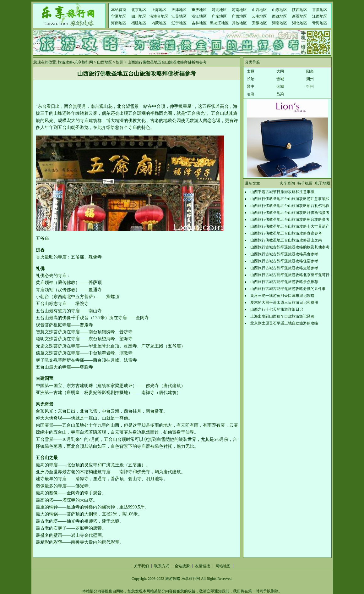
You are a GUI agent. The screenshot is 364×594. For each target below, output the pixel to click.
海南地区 (119, 23)
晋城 (280, 79)
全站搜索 (182, 566)
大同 (280, 71)
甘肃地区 (320, 10)
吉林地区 (199, 23)
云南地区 (259, 16)
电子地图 (323, 183)
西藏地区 (280, 16)
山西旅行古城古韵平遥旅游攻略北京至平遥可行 (290, 275)
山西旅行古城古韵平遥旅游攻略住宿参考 (284, 261)
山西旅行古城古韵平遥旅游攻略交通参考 (284, 268)
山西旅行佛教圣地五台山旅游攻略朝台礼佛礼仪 (290, 206)
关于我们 (141, 566)
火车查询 (287, 183)
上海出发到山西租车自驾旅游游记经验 (282, 316)
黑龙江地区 (219, 23)
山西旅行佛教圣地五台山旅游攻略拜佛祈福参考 (290, 213)
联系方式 (162, 566)
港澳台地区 (159, 16)
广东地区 (219, 16)
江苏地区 (179, 16)
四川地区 (139, 16)
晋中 (251, 86)
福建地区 (139, 23)
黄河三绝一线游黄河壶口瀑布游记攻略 (282, 296)
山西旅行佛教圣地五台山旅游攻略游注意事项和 (290, 199)
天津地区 (179, 10)
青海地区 (320, 23)
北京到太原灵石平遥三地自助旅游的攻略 (284, 323)
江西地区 (320, 16)
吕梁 (280, 94)
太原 (251, 71)
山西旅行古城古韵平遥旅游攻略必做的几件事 (288, 289)
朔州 (310, 79)
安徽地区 (259, 23)
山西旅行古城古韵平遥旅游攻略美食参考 (284, 254)
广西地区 (239, 16)
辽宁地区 (179, 23)
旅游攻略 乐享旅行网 (183, 579)
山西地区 (259, 10)
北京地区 (139, 10)
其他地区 (239, 23)
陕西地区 (300, 10)
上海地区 (159, 10)
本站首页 (119, 10)
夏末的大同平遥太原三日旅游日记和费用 (284, 303)
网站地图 (223, 566)
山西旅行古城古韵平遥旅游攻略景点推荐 (284, 282)
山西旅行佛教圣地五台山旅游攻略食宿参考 (286, 233)
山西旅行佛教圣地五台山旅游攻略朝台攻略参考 (290, 219)
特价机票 (305, 183)
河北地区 (219, 10)
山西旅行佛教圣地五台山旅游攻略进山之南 (286, 240)
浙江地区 (199, 16)
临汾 (251, 94)
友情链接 (203, 566)
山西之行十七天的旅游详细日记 (277, 309)
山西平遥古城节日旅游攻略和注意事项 (282, 192)
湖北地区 (300, 23)
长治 (251, 79)
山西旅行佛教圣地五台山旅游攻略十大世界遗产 (290, 226)
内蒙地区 (159, 23)
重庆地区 (199, 10)
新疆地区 (300, 16)
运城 (280, 86)
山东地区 (280, 10)
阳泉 (310, 71)
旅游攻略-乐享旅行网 (75, 62)
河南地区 (239, 10)
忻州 (120, 62)
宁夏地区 (119, 16)
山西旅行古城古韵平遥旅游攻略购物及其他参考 (290, 247)
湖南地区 (280, 23)
